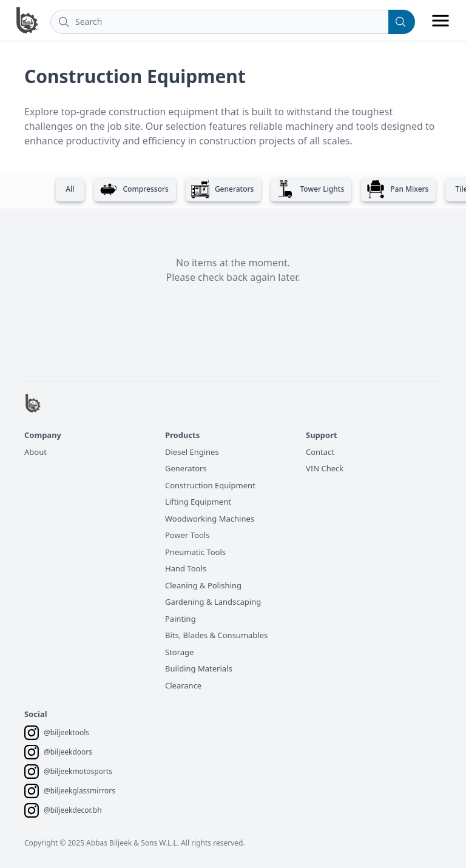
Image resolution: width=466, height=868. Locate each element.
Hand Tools (186, 568)
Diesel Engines (192, 452)
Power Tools (187, 535)
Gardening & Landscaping (213, 602)
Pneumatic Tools (195, 552)
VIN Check (325, 468)
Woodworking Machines (210, 519)
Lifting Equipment (198, 502)
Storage (179, 652)
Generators (186, 468)
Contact (320, 452)
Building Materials (199, 668)
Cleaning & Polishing (203, 585)
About (35, 452)
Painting (181, 619)
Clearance (183, 685)
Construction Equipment (210, 485)
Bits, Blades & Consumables (216, 635)
